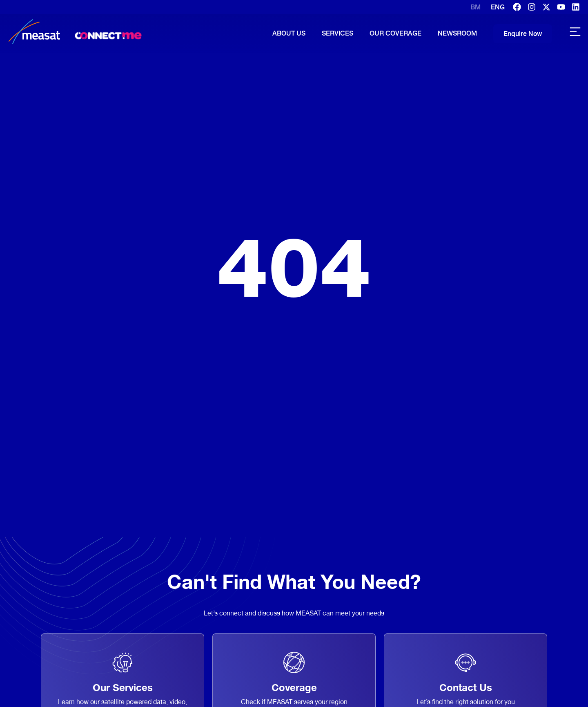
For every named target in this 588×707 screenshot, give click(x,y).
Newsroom (457, 33)
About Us (289, 33)
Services (337, 33)
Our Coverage (395, 33)
